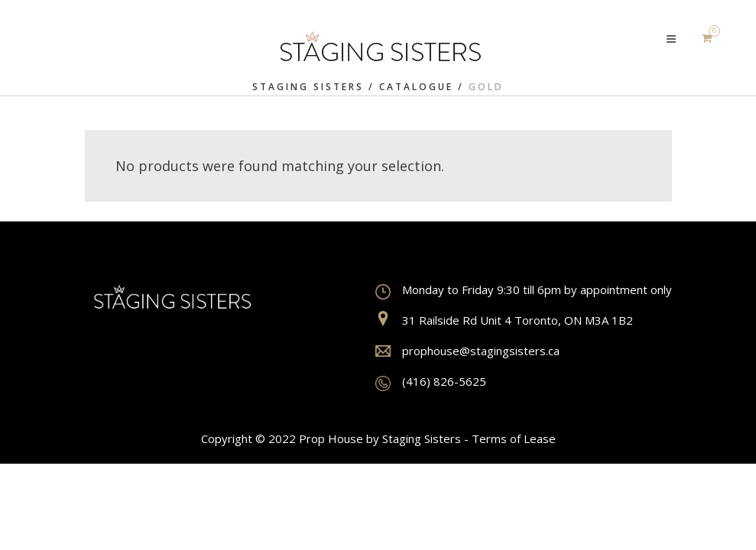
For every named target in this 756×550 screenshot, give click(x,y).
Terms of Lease (514, 438)
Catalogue (416, 87)
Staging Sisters (308, 87)
